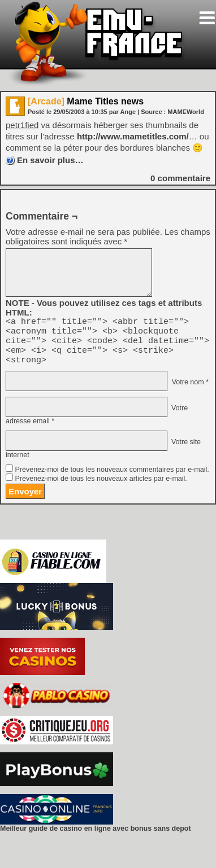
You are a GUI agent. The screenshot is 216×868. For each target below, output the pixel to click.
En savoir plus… (50, 160)
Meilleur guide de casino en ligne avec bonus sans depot (96, 837)
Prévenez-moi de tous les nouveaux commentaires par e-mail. (112, 478)
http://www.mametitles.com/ (133, 136)
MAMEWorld (186, 112)
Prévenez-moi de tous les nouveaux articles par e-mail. (101, 487)
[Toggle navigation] (207, 18)
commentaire (180, 178)
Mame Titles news (86, 101)
